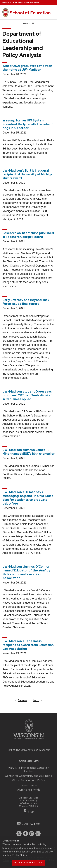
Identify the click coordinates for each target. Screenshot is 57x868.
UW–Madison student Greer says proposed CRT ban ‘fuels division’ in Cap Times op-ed (27, 395)
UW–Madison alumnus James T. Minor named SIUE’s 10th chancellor (28, 452)
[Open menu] (28, 24)
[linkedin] (38, 834)
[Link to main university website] (29, 740)
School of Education (30, 13)
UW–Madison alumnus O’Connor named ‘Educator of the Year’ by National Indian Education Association (26, 572)
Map (28, 812)
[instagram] (32, 834)
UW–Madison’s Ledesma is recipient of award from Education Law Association (28, 645)
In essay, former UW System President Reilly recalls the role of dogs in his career (28, 124)
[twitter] (19, 834)
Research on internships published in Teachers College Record (28, 235)
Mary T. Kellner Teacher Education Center (28, 769)
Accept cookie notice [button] (28, 863)
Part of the (28, 750)
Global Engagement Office (29, 780)
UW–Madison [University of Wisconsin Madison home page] (21, 3)
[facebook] (25, 834)
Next (39, 700)
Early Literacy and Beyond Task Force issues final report (26, 302)
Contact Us (31, 824)
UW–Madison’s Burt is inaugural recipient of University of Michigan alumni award (28, 174)
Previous (24, 700)
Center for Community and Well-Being (28, 776)
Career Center (28, 785)
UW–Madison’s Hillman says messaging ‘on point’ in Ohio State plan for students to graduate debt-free (28, 498)
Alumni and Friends (29, 790)
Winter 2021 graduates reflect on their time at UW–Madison (27, 68)
